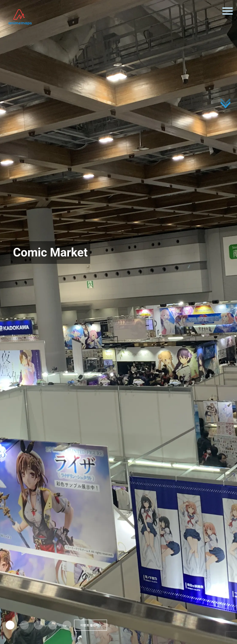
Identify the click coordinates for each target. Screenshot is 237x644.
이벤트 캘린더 (90, 625)
